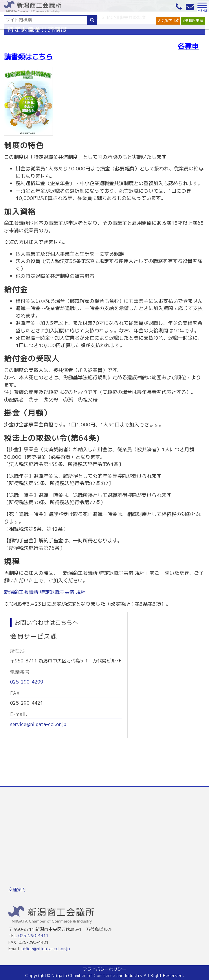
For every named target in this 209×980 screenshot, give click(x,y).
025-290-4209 (27, 682)
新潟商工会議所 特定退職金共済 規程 (45, 592)
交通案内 (17, 890)
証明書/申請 (193, 21)
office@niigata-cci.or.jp (46, 949)
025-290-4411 (33, 936)
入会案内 (165, 21)
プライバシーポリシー (104, 969)
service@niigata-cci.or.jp (38, 724)
